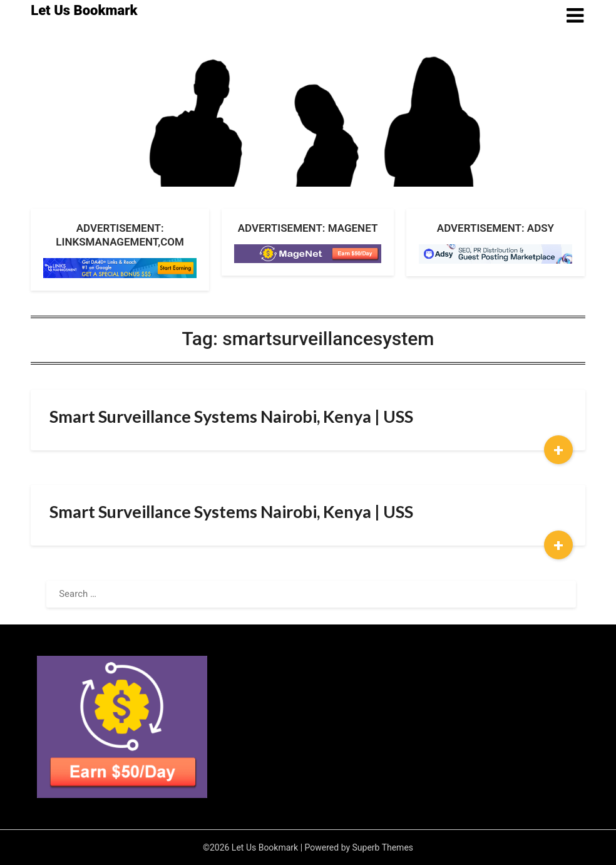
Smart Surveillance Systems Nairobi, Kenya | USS (231, 416)
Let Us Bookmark (84, 10)
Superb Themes (383, 847)
